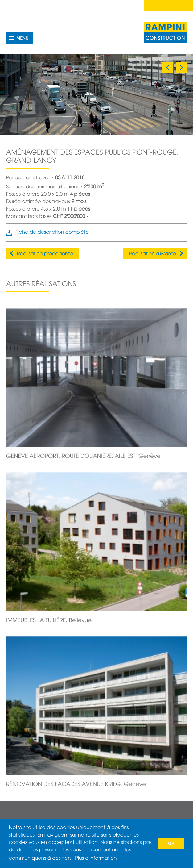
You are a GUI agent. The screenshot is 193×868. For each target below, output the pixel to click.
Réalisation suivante (153, 254)
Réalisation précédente (45, 254)
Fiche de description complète (52, 232)
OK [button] (171, 844)
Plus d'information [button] (96, 858)
